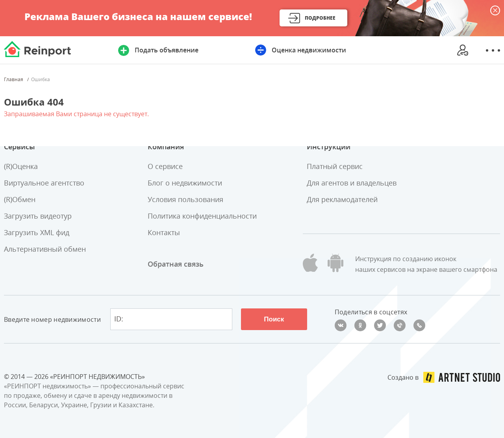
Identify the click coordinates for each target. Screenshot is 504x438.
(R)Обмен (20, 199)
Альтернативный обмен (45, 249)
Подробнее (320, 18)
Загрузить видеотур (38, 216)
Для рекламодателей (342, 199)
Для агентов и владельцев (352, 183)
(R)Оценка (21, 166)
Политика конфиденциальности (202, 216)
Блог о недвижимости (185, 183)
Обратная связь (176, 264)
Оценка (309, 50)
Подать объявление (167, 50)
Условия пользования (185, 199)
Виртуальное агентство (44, 183)
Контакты (164, 232)
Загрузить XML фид (37, 232)
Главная (14, 80)
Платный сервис (335, 166)
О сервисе (165, 166)
